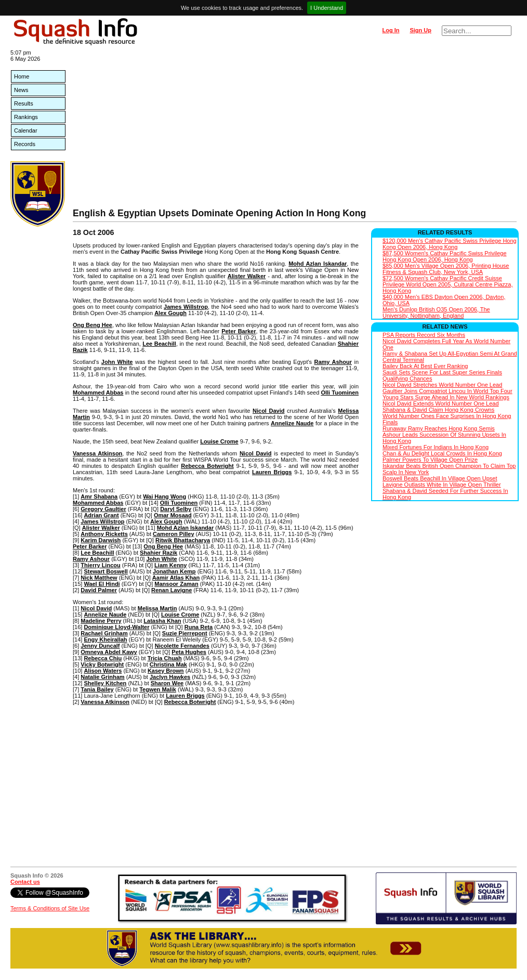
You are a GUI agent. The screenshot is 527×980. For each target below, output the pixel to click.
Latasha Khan (162, 621)
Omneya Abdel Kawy (109, 652)
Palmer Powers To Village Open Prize (430, 460)
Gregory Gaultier (103, 509)
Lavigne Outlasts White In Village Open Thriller (442, 485)
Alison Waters (103, 671)
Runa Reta (199, 627)
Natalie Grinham (102, 677)
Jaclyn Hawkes (170, 677)
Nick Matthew (99, 578)
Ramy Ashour (333, 362)
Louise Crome (219, 441)
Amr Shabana (99, 496)
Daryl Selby (176, 509)
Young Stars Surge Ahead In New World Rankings (446, 397)
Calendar (26, 130)
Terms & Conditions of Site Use (50, 908)
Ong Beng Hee (93, 325)
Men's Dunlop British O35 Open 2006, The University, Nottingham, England (436, 312)
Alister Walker (247, 276)
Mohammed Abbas (98, 393)
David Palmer (99, 590)
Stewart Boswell (106, 571)
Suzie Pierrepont (185, 633)
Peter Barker (239, 331)
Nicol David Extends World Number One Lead (441, 403)
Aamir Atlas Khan (176, 578)
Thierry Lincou (100, 565)
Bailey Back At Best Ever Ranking (425, 366)
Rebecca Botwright (207, 466)
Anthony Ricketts (104, 534)
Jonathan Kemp (174, 571)
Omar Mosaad (173, 515)
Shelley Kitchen (105, 683)
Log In (391, 30)
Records (25, 144)
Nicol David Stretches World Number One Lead (442, 385)
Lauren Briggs (272, 472)
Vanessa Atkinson (97, 453)
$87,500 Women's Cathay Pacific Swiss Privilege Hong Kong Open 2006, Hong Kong (445, 256)
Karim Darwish (101, 540)
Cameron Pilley (173, 534)
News (21, 90)
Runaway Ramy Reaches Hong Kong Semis (439, 428)
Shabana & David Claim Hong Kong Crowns (438, 410)
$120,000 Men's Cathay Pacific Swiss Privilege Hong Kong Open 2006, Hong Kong (450, 244)
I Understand (327, 8)
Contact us (25, 882)
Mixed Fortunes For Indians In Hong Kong (436, 447)
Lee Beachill (159, 344)
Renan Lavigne (172, 590)
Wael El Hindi (102, 584)
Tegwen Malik (158, 689)
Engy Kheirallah (105, 639)
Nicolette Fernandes (182, 646)
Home (22, 76)
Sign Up (420, 30)
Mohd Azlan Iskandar (318, 264)
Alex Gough (170, 313)
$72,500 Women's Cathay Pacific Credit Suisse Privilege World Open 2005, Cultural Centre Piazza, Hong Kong (447, 284)
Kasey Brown (166, 671)
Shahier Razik (159, 553)
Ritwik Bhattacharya (183, 540)
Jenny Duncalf (100, 646)
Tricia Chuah (165, 658)
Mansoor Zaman (176, 584)
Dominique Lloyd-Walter (116, 627)
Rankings (26, 117)
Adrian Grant (101, 515)
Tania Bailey (97, 689)
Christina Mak (168, 664)
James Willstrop (186, 307)
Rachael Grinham (104, 633)
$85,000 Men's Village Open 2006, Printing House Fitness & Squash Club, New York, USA (446, 269)
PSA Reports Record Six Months (424, 335)
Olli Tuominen (340, 393)
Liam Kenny (170, 565)
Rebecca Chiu (103, 658)
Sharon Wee (167, 683)
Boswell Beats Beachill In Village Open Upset (440, 478)
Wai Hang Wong (164, 496)
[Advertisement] (295, 130)
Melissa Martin (157, 608)
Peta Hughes (189, 652)
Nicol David (268, 411)
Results (24, 103)
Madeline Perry (101, 621)
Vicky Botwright (102, 664)
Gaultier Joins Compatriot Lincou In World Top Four (447, 391)
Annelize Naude (292, 423)
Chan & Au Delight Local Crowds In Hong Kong (442, 453)
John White (117, 362)
